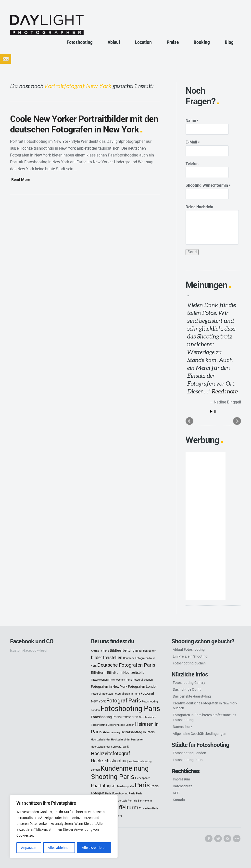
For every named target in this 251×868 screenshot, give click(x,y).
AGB (176, 793)
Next (237, 421)
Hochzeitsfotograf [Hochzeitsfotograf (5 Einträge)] (111, 753)
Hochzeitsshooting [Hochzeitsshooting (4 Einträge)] (109, 761)
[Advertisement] (206, 526)
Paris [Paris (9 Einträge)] (142, 785)
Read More (21, 180)
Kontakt (179, 800)
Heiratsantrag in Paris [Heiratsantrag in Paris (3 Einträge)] (138, 732)
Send (192, 252)
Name (192, 120)
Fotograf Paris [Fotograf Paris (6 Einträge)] (124, 700)
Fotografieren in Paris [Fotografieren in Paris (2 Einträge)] (127, 694)
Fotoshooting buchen (189, 663)
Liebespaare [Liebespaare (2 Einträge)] (143, 778)
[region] (64, 827)
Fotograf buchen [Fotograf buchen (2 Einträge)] (143, 680)
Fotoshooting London (189, 753)
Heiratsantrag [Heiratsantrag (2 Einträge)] (111, 732)
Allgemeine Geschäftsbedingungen (200, 733)
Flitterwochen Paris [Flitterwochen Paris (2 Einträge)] (120, 680)
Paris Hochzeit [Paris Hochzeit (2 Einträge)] (118, 801)
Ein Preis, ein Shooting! (191, 656)
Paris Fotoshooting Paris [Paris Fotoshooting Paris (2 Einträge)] (120, 793)
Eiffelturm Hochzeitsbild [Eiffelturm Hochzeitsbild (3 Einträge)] (126, 672)
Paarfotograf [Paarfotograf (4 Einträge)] (103, 786)
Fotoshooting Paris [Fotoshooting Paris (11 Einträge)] (130, 708)
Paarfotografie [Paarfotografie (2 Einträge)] (125, 786)
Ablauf (114, 42)
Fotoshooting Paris (188, 760)
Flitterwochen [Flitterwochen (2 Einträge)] (99, 680)
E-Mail (193, 142)
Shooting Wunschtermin (208, 185)
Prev (189, 421)
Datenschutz (182, 727)
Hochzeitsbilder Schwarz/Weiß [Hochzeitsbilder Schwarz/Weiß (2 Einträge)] (110, 747)
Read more (225, 391)
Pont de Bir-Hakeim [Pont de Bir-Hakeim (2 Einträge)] (140, 801)
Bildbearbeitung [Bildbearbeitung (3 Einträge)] (122, 650)
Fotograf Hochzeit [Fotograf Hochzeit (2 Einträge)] (102, 694)
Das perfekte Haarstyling (192, 696)
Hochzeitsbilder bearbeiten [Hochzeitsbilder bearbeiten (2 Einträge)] (128, 739)
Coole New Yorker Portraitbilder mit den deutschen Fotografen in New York (84, 124)
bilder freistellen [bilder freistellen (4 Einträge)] (107, 657)
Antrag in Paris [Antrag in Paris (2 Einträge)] (100, 651)
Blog (229, 42)
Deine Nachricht (200, 207)
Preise (173, 42)
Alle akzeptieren (94, 848)
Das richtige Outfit (187, 689)
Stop (215, 411)
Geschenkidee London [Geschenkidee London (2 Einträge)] (121, 725)
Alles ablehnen (59, 848)
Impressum (181, 779)
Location (143, 42)
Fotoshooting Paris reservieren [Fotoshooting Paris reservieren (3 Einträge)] (115, 717)
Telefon (192, 164)
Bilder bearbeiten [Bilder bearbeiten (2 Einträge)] (146, 651)
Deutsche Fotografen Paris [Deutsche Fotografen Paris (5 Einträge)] (126, 665)
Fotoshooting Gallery (189, 682)
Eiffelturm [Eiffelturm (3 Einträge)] (99, 672)
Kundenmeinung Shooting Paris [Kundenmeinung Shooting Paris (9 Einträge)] (120, 772)
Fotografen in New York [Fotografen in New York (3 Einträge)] (109, 686)
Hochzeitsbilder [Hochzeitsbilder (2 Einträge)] (101, 739)
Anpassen (29, 848)
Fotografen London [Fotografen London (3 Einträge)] (143, 686)
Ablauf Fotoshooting (189, 649)
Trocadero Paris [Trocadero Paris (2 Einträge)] (149, 808)
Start (211, 411)
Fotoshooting (80, 42)
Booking (202, 42)
